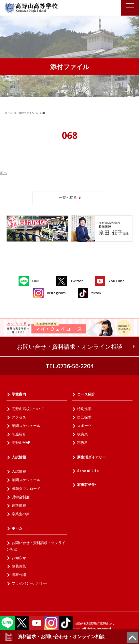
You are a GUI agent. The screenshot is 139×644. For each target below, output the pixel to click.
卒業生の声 (21, 514)
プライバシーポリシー (30, 583)
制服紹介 (19, 434)
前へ (4, 172)
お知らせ (19, 558)
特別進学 (84, 409)
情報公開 (19, 574)
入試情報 (19, 457)
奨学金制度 (21, 497)
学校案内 (19, 394)
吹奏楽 (83, 434)
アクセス (19, 417)
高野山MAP (21, 442)
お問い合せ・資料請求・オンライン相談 (70, 346)
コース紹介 (86, 394)
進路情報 (19, 505)
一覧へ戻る (68, 197)
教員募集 (19, 566)
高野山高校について (28, 409)
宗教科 (83, 442)
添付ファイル (26, 113)
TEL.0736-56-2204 (69, 366)
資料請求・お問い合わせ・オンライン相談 (55, 637)
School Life (88, 471)
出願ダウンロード (26, 488)
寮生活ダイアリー (91, 457)
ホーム (9, 113)
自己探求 (84, 417)
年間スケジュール (26, 425)
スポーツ (84, 425)
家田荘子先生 (88, 485)
